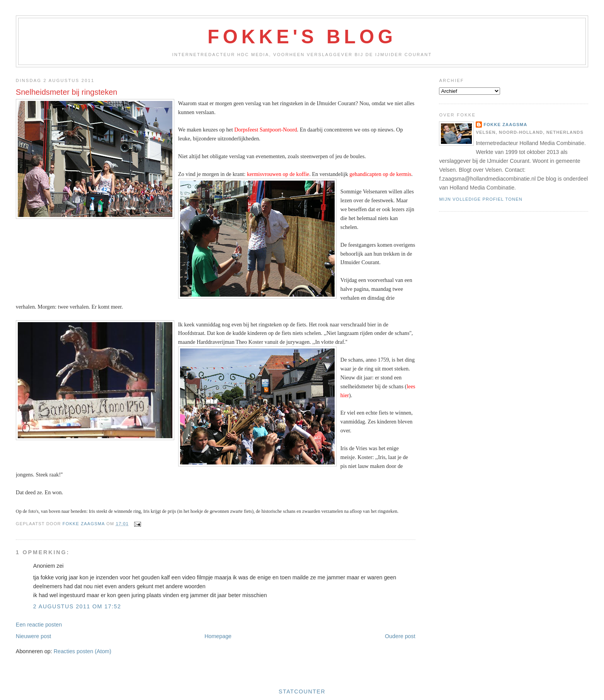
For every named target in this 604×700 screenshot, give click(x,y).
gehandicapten (366, 174)
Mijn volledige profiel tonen (481, 199)
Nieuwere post (33, 636)
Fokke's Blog (302, 37)
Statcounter (302, 691)
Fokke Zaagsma (505, 125)
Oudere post (400, 636)
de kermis (400, 174)
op (386, 174)
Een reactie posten (39, 625)
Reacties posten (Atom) (83, 651)
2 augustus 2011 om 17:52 (77, 606)
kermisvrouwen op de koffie (278, 174)
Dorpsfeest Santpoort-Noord (265, 130)
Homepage (218, 636)
